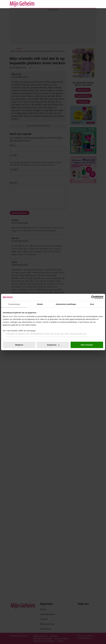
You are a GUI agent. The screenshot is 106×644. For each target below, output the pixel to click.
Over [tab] (92, 304)
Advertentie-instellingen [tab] (66, 304)
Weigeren (19, 345)
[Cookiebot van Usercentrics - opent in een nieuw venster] (93, 297)
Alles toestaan (87, 345)
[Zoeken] (95, 4)
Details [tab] (40, 304)
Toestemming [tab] (14, 304)
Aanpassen (53, 345)
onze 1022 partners (17, 316)
